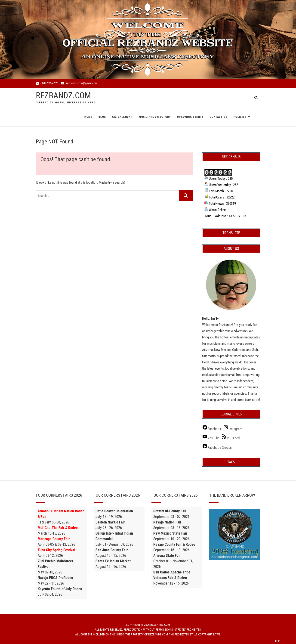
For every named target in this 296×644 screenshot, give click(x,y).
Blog (102, 117)
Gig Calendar (122, 117)
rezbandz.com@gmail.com (79, 83)
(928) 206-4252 (47, 83)
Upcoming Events (190, 117)
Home (88, 117)
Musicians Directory (155, 117)
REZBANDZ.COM (63, 96)
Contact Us (219, 117)
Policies (240, 117)
